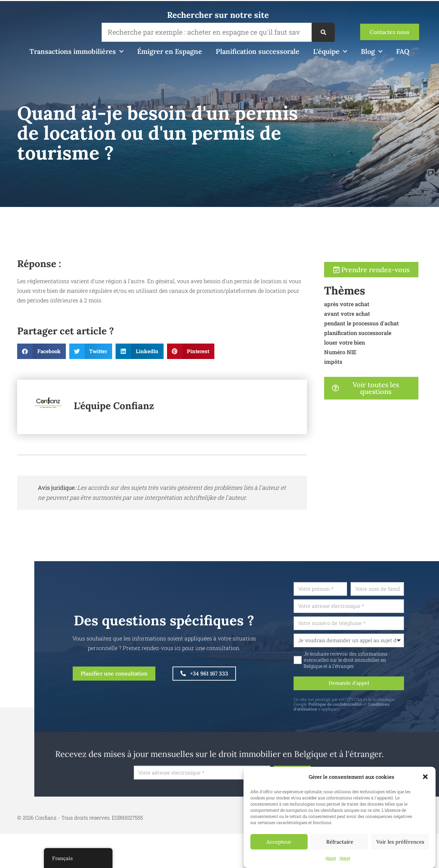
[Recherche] (323, 32)
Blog (372, 51)
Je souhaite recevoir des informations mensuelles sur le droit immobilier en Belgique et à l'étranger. (363, 663)
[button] (425, 777)
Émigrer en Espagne (170, 51)
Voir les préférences (400, 842)
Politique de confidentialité (352, 708)
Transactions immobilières (76, 51)
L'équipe (330, 51)
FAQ (403, 51)
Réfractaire (340, 842)
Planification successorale (258, 51)
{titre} (331, 858)
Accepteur (279, 842)
